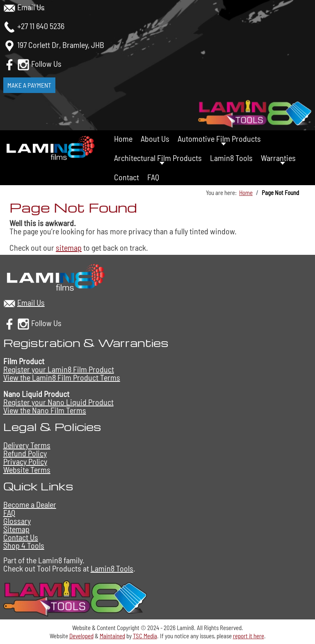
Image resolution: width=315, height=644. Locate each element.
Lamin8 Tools (231, 158)
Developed (81, 636)
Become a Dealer (30, 504)
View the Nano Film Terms (45, 410)
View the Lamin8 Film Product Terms (62, 377)
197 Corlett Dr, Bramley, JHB (61, 45)
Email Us (31, 7)
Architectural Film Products (158, 158)
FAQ (153, 177)
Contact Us (21, 537)
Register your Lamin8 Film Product (59, 369)
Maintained (112, 636)
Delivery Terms (27, 445)
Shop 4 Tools (24, 545)
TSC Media (145, 636)
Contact (127, 177)
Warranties (278, 158)
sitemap (69, 247)
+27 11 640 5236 (41, 26)
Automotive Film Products (219, 138)
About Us (155, 138)
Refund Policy (25, 453)
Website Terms (27, 469)
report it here (249, 636)
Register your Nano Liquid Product (58, 402)
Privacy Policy (25, 461)
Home (123, 138)
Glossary (17, 521)
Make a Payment (29, 85)
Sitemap (16, 529)
